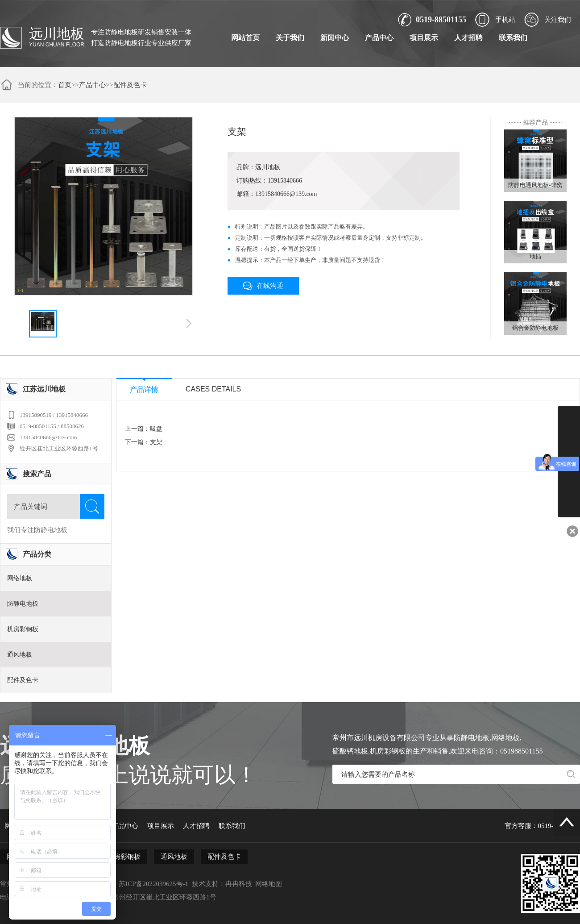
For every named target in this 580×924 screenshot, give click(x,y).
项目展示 (424, 38)
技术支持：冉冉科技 (222, 884)
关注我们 (558, 20)
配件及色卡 (130, 85)
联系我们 (513, 38)
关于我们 (290, 38)
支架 (156, 442)
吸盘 (156, 429)
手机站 (505, 20)
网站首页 (245, 38)
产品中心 (379, 38)
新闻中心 (335, 38)
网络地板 (20, 578)
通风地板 (20, 655)
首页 (65, 85)
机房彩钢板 (23, 629)
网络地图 (269, 884)
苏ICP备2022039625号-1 (153, 884)
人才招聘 (468, 38)
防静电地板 (23, 604)
